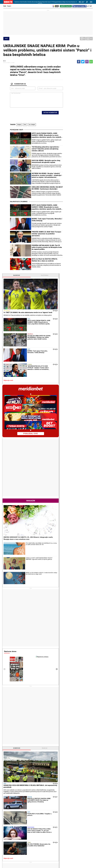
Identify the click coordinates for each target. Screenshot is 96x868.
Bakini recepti (54, 821)
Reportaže (45, 2)
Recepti (53, 814)
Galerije (8, 860)
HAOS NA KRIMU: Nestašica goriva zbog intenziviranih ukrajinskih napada (46, 161)
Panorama (81, 519)
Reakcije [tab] (85, 469)
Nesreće (37, 823)
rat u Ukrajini (32, 125)
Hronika (30, 2)
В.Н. (5, 61)
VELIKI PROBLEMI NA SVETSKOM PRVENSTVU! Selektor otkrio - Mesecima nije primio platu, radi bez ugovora (64, 778)
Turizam (84, 847)
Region (9, 6)
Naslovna (17, 2)
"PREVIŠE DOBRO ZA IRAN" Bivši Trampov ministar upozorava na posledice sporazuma (46, 234)
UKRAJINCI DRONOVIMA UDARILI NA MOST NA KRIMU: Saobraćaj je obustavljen (47, 188)
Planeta (40, 2)
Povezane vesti (17, 130)
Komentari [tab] (71, 469)
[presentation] (25, 113)
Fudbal (79, 124)
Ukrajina (19, 125)
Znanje (67, 838)
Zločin (36, 817)
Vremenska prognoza (74, 656)
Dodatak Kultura (55, 836)
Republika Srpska (8, 852)
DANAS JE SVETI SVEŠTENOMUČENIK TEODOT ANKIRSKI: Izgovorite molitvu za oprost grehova (84, 294)
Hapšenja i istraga (40, 819)
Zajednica (68, 836)
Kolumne (7, 821)
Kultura (60, 2)
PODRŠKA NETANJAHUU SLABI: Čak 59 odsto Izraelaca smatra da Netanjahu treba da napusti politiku (47, 247)
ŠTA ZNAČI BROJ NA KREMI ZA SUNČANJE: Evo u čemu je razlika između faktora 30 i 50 (84, 285)
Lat (88, 6)
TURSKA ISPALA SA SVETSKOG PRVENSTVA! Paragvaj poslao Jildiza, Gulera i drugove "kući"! (63, 786)
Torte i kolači (54, 817)
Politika (8, 754)
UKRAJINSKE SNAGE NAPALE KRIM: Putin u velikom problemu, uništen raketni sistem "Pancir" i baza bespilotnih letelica (47, 50)
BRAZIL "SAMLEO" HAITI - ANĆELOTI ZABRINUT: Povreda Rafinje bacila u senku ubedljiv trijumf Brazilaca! (64, 802)
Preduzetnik (69, 821)
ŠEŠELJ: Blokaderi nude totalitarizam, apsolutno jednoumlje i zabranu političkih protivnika (18, 778)
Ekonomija (35, 2)
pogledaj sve (78, 186)
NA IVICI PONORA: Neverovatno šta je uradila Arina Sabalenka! (36, 772)
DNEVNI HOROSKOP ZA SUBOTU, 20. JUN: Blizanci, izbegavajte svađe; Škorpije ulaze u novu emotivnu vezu (78, 277)
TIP (52, 2)
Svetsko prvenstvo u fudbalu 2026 (41, 845)
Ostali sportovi (24, 840)
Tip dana (37, 836)
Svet (5, 6)
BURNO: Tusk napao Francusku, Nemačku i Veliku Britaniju (47, 220)
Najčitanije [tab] (85, 67)
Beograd (56, 2)
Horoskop (68, 622)
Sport (49, 2)
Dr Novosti (85, 838)
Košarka (22, 836)
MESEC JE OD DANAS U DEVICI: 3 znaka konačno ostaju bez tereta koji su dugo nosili (83, 302)
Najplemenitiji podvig (10, 836)
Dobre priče (7, 819)
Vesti (21, 2)
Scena (7, 857)
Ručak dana (53, 823)
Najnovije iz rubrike (19, 202)
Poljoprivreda (69, 819)
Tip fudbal (69, 87)
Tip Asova (37, 840)
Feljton (21, 819)
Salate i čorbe (54, 819)
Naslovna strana (72, 372)
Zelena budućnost (70, 840)
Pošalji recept (54, 827)
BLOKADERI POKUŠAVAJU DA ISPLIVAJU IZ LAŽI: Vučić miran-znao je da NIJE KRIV (18, 786)
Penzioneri (22, 821)
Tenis (79, 528)
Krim (25, 125)
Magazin (78, 254)
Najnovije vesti (70, 133)
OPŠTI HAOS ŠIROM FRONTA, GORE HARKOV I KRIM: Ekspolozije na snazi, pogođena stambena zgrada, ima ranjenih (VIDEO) (46, 135)
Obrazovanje (23, 823)
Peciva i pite (53, 825)
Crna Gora (68, 2)
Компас (73, 2)
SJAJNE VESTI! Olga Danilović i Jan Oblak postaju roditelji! (41, 786)
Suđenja (37, 821)
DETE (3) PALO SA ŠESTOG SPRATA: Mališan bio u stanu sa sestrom (45, 260)
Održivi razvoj (71, 831)
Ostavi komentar (50, 113)
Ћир (91, 6)
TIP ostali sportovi (40, 838)
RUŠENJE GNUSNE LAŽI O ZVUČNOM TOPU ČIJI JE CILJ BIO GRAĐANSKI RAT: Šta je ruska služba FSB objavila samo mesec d (18, 794)
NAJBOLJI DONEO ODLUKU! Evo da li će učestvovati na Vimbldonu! (41, 794)
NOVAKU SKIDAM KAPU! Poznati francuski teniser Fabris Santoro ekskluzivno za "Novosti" (41, 802)
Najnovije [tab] (71, 67)
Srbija (64, 2)
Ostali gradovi (70, 696)
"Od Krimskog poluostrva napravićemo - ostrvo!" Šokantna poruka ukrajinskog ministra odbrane (46, 149)
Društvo (25, 2)
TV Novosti (53, 838)
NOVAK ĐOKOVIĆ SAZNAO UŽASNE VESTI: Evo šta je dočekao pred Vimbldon (41, 778)
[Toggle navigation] (91, 2)
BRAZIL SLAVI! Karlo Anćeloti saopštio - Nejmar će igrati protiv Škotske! (64, 794)
